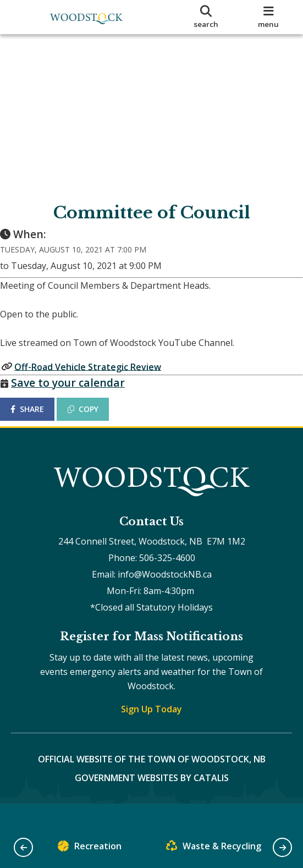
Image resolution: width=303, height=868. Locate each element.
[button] (23, 847)
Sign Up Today (151, 731)
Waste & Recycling (214, 848)
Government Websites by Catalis (152, 800)
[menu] (268, 17)
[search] (206, 17)
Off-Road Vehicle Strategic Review (99, 377)
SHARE (38, 420)
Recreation (90, 848)
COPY (94, 420)
